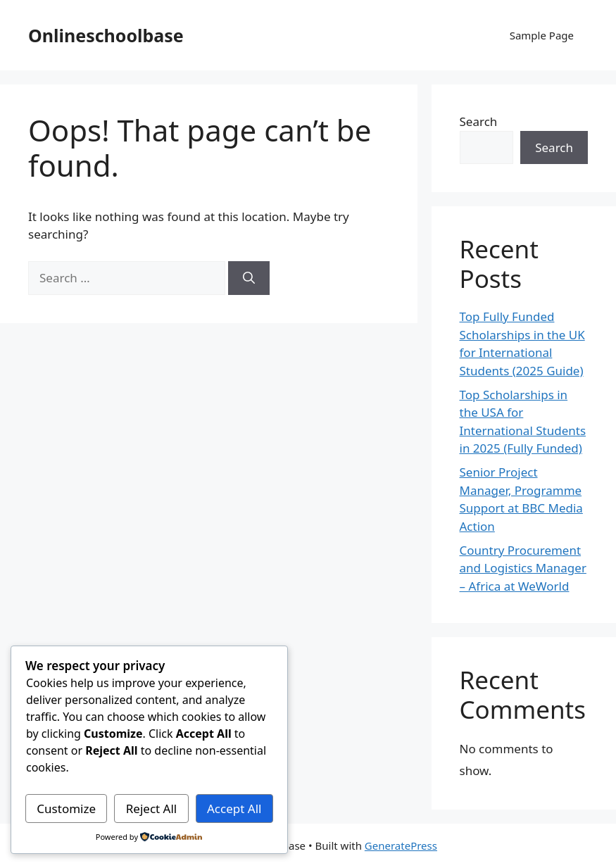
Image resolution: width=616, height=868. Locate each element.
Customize (66, 809)
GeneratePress (401, 845)
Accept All (234, 809)
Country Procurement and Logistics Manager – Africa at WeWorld (523, 568)
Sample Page (542, 35)
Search (479, 121)
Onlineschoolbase (106, 35)
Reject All (152, 809)
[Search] (249, 278)
